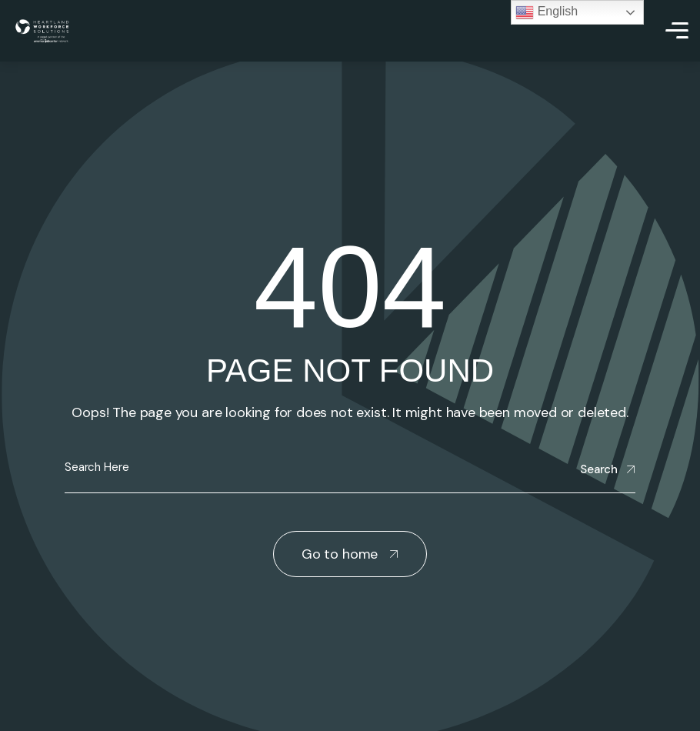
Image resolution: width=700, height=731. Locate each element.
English (547, 12)
